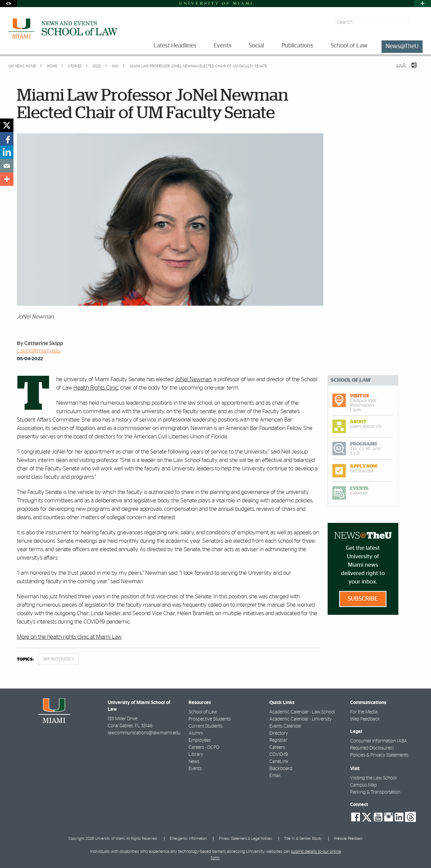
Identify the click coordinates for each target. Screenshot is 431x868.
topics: (25, 659)
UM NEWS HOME (22, 66)
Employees (200, 740)
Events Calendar (286, 726)
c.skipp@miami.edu (39, 351)
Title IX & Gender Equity (303, 839)
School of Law (203, 712)
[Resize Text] (401, 66)
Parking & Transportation (375, 792)
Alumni (196, 733)
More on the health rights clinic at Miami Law (69, 637)
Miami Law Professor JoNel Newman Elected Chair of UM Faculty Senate (198, 66)
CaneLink (279, 762)
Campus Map (363, 785)
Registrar (278, 740)
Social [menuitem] (256, 46)
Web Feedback (365, 719)
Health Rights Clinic (96, 388)
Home (52, 66)
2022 (96, 66)
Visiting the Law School (373, 778)
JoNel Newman (193, 379)
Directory (279, 733)
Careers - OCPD (204, 747)
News (194, 762)
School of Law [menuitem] (349, 46)
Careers (277, 747)
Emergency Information (188, 839)
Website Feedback (348, 839)
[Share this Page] (410, 69)
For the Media (364, 712)
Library (196, 755)
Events (195, 769)
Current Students (206, 726)
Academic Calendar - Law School (302, 712)
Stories (74, 66)
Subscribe (363, 599)
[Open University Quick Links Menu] (423, 4)
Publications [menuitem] (297, 46)
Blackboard (281, 769)
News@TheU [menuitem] (402, 46)
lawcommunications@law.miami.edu (144, 733)
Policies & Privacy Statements (379, 755)
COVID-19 (279, 755)
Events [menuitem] (223, 46)
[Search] (416, 22)
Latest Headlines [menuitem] (175, 46)
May (115, 66)
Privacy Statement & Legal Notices (245, 839)
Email (275, 776)
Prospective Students (210, 719)
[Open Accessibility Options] (8, 4)
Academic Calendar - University (301, 719)
